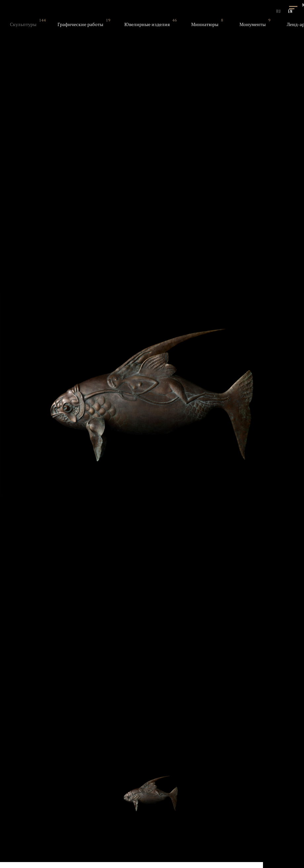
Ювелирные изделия (147, 24)
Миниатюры (205, 24)
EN (290, 11)
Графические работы (80, 24)
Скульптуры (23, 24)
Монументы (253, 24)
